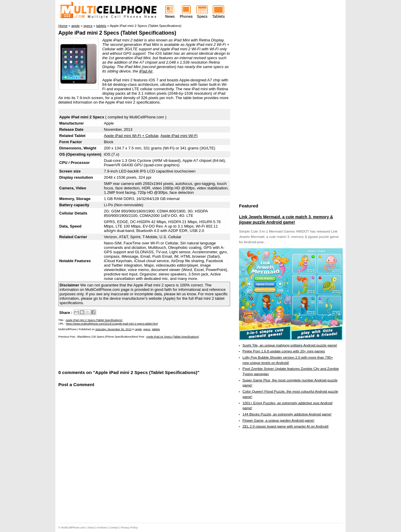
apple (138, 329)
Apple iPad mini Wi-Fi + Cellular (131, 136)
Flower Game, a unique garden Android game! (279, 420)
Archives (102, 528)
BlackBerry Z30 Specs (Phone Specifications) (105, 337)
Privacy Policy (129, 528)
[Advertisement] (128, 354)
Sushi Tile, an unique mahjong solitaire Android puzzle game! (290, 345)
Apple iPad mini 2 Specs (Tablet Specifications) (117, 33)
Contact (114, 528)
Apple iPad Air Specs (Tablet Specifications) (173, 337)
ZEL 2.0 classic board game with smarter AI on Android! (286, 426)
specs (147, 329)
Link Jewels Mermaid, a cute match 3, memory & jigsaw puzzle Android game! (286, 220)
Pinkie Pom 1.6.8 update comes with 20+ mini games (284, 351)
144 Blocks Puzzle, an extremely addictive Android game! (287, 414)
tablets (156, 329)
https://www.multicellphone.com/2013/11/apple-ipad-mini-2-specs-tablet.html (112, 324)
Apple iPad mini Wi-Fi (179, 136)
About (91, 528)
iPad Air (146, 71)
